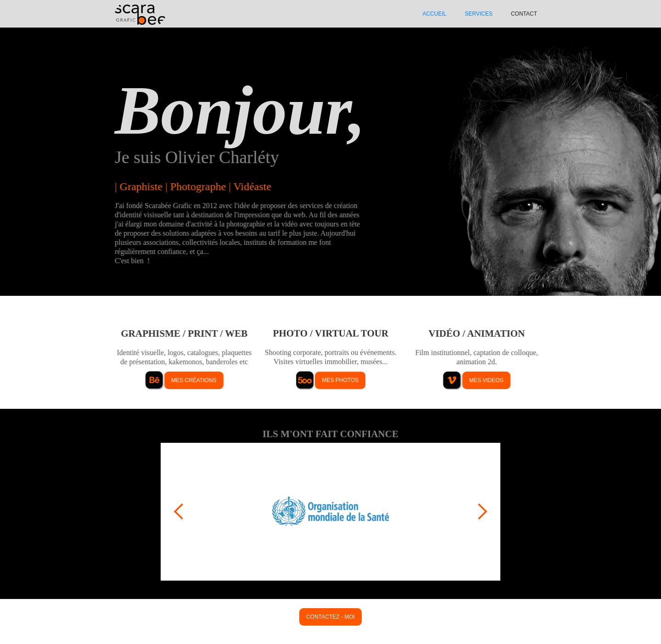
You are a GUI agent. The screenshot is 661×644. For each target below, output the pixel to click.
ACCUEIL (434, 14)
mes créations (194, 380)
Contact (524, 14)
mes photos (340, 380)
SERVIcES (478, 14)
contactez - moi (330, 617)
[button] (179, 512)
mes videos (486, 380)
